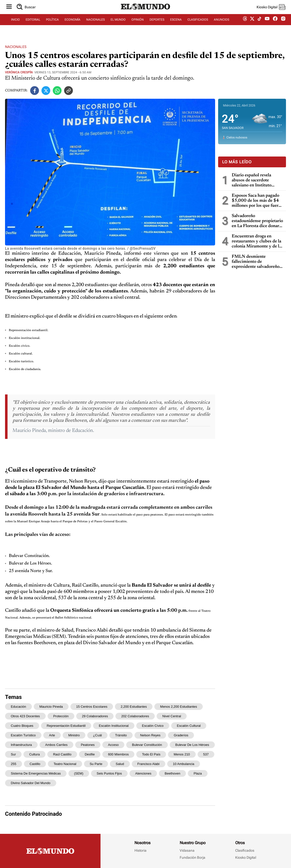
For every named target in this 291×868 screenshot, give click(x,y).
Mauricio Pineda (51, 707)
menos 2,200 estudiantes (179, 707)
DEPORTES (157, 24)
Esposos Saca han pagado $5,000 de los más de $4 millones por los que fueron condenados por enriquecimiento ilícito (257, 201)
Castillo (35, 764)
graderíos (181, 735)
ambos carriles (56, 745)
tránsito (121, 735)
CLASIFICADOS (198, 24)
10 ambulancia (184, 764)
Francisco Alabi (149, 764)
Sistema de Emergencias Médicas (36, 773)
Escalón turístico (23, 735)
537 (206, 754)
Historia (140, 850)
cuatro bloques (22, 726)
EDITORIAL (33, 24)
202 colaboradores (135, 716)
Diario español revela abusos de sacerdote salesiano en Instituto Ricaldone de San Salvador (257, 181)
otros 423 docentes (25, 716)
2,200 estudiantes (134, 707)
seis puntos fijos (109, 773)
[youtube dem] (267, 24)
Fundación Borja (192, 857)
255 (14, 764)
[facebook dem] (275, 24)
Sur (13, 754)
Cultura (34, 754)
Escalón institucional (114, 726)
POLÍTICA (52, 24)
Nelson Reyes (150, 735)
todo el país (151, 754)
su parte (96, 764)
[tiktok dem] (259, 24)
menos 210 (182, 754)
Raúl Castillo (62, 754)
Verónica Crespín (19, 72)
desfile (90, 754)
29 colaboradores (95, 716)
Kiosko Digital (246, 857)
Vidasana (187, 850)
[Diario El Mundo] (145, 14)
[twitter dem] (252, 24)
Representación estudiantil (66, 726)
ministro (74, 735)
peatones (88, 745)
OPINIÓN (138, 24)
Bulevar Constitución (147, 745)
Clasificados (245, 850)
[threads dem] (245, 24)
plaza (198, 773)
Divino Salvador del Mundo (31, 783)
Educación (18, 707)
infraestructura (21, 745)
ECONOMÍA (72, 24)
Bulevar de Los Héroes (192, 745)
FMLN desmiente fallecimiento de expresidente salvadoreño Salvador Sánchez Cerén (256, 262)
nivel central (172, 716)
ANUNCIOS (222, 24)
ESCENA (176, 24)
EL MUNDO (118, 24)
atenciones (143, 773)
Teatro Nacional (65, 764)
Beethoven (172, 773)
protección (61, 716)
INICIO (15, 24)
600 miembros (118, 754)
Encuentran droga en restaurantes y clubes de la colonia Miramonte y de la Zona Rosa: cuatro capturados (256, 242)
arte (52, 735)
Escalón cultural (189, 726)
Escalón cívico (153, 726)
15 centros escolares (92, 707)
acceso (113, 745)
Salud (120, 764)
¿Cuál (97, 735)
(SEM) (79, 773)
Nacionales (16, 47)
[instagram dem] (285, 24)
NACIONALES (95, 24)
